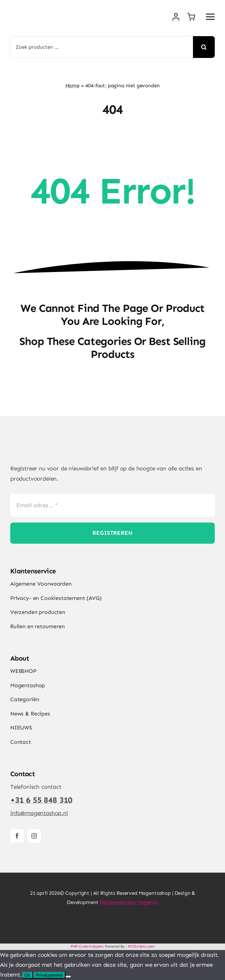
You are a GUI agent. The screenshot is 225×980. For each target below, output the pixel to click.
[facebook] (17, 836)
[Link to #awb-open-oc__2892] (210, 17)
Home (72, 86)
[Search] (204, 47)
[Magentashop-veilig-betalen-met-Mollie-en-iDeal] (112, 920)
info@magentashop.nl (39, 813)
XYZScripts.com (141, 946)
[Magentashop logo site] (46, 446)
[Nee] (68, 977)
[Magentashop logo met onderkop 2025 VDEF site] (57, 7)
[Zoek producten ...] (102, 47)
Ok (27, 975)
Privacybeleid (49, 975)
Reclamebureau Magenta (129, 902)
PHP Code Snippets (87, 946)
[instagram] (34, 836)
